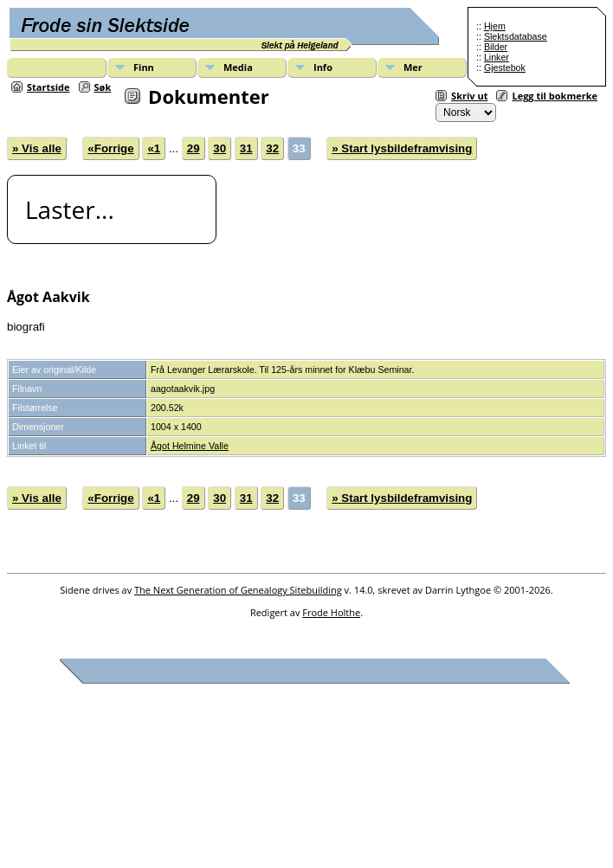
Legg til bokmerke (555, 96)
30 (219, 148)
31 (246, 148)
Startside (48, 87)
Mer (413, 67)
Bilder (496, 47)
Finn (144, 67)
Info (323, 67)
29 (194, 148)
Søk (103, 87)
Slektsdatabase (516, 36)
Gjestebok (505, 68)
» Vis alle (37, 148)
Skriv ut (469, 96)
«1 (154, 148)
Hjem (495, 26)
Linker (497, 57)
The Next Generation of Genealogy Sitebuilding (238, 590)
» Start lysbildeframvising (402, 148)
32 (272, 148)
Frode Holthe (331, 612)
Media (238, 67)
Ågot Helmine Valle (190, 446)
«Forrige (110, 148)
